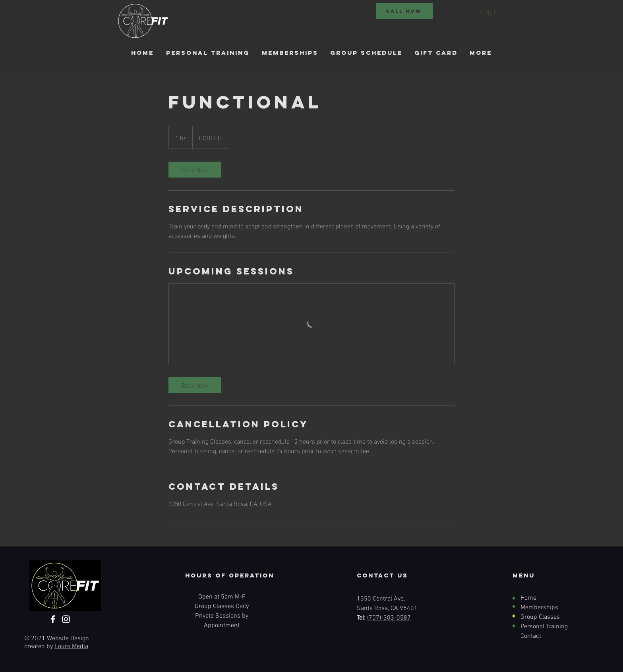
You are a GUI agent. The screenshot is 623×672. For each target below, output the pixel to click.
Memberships (539, 608)
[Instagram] (66, 619)
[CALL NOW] (404, 11)
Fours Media (71, 647)
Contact (531, 636)
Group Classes (540, 617)
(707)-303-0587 (389, 618)
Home (528, 598)
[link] (195, 170)
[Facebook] (53, 619)
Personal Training (544, 627)
